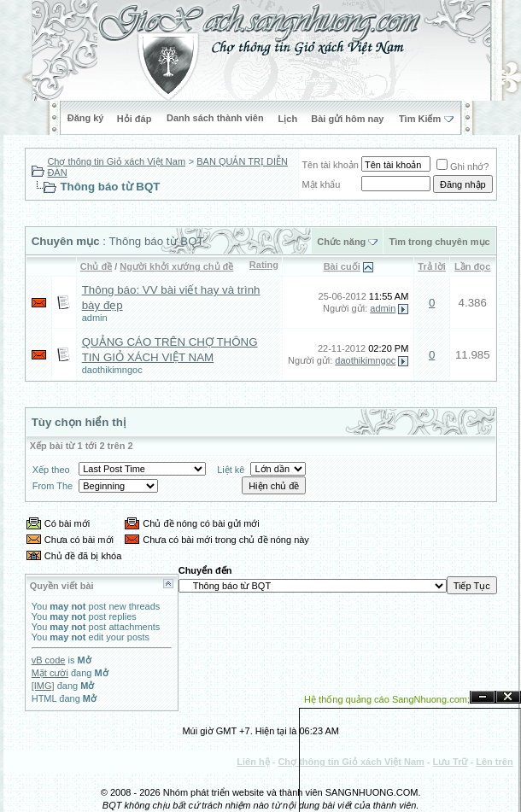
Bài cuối (342, 266)
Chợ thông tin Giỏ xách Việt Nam (116, 161)
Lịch (288, 119)
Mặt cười (50, 673)
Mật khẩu (321, 184)
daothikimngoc (112, 370)
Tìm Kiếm (420, 119)
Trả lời (432, 266)
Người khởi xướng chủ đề (176, 266)
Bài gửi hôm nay (347, 119)
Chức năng (341, 242)
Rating (264, 265)
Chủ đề (96, 266)
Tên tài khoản (330, 165)
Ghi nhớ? (463, 166)
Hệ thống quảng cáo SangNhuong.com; (387, 699)
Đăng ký (86, 118)
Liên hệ (253, 762)
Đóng (508, 697)
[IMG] (43, 686)
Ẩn (483, 697)
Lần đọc (472, 266)
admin (95, 318)
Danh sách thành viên (215, 118)
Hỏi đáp (135, 119)
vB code (49, 660)
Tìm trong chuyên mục (439, 242)
